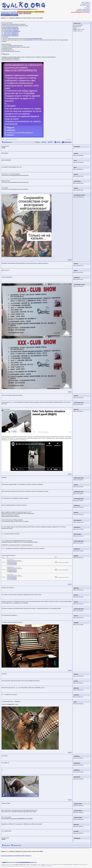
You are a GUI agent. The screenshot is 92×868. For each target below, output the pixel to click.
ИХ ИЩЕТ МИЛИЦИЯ (24, 13)
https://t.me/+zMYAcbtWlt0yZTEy (34, 39)
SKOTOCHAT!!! (28, 12)
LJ (89, 5)
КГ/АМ (51, 142)
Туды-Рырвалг (77, 534)
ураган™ (76, 271)
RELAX (13, 13)
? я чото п (37, 142)
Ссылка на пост (8, 142)
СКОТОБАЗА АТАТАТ (19, 856)
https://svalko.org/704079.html (12, 29)
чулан (75, 160)
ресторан (76, 831)
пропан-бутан (77, 181)
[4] (6, 12)
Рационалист (77, 527)
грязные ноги (77, 23)
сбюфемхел (77, 277)
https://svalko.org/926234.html (11, 36)
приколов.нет (4, 856)
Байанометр (11, 856)
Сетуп (38, 18)
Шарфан (76, 556)
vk (66, 139)
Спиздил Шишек (78, 804)
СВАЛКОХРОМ (86, 11)
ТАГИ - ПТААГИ (86, 2)
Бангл (75, 167)
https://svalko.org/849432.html (11, 33)
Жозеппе (76, 174)
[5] (8, 12)
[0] (2, 148)
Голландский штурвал (79, 195)
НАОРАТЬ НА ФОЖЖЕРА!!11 (9, 15)
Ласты (7, 18)
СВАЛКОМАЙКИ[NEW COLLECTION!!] (80, 12)
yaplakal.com (28, 856)
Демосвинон (77, 777)
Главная (3, 18)
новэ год (4, 139)
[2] (3, 12)
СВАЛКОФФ (79, 11)
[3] (4, 12)
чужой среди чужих (79, 403)
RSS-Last (85, 5)
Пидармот (76, 623)
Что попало (24, 18)
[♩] (9, 12)
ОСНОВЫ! (14, 12)
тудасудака (9, 139)
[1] (1, 12)
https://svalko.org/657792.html (11, 27)
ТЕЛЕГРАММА (39, 12)
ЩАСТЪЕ (14, 139)
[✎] (11, 12)
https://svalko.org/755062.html (11, 30)
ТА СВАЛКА (20, 12)
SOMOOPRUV (6, 13)
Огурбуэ (76, 188)
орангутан (76, 695)
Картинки (18, 18)
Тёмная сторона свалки (83, 9)
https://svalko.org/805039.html (13, 31)
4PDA (88, 7)
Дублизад (76, 410)
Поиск (29, 18)
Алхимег (76, 264)
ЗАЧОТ (45, 142)
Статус (34, 18)
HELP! (42, 18)
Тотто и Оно (80, 31)
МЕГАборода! (68, 142)
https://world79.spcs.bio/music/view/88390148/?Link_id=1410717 (17, 819)
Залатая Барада (85, 4)
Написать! (12, 18)
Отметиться (7, 845)
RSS (81, 5)
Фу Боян (76, 154)
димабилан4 (77, 763)
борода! (58, 142)
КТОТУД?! (87, 8)
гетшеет (69, 139)
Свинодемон (77, 147)
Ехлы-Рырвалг (77, 520)
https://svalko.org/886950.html (12, 34)
